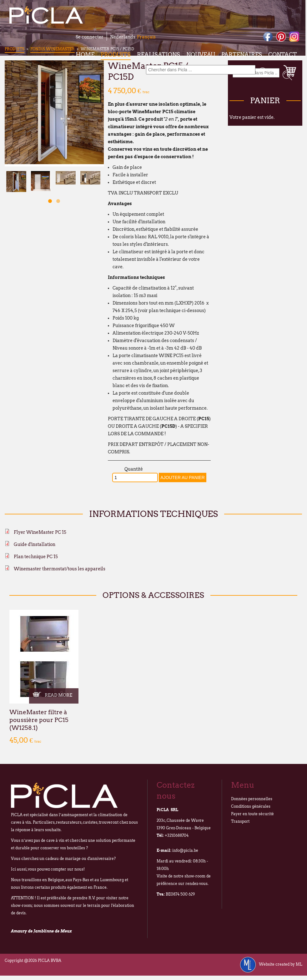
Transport (240, 821)
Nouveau (201, 55)
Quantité (134, 469)
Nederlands (123, 37)
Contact (283, 55)
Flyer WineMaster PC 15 (40, 532)
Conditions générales (251, 806)
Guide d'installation (35, 544)
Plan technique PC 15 (36, 557)
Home (85, 55)
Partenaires (242, 55)
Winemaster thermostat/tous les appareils (60, 569)
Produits (116, 55)
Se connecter (90, 37)
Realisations (159, 55)
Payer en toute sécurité (252, 814)
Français (146, 37)
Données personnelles (252, 799)
